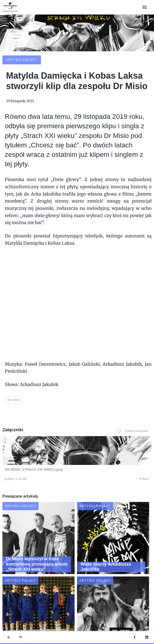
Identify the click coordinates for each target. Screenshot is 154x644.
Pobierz (39, 443)
